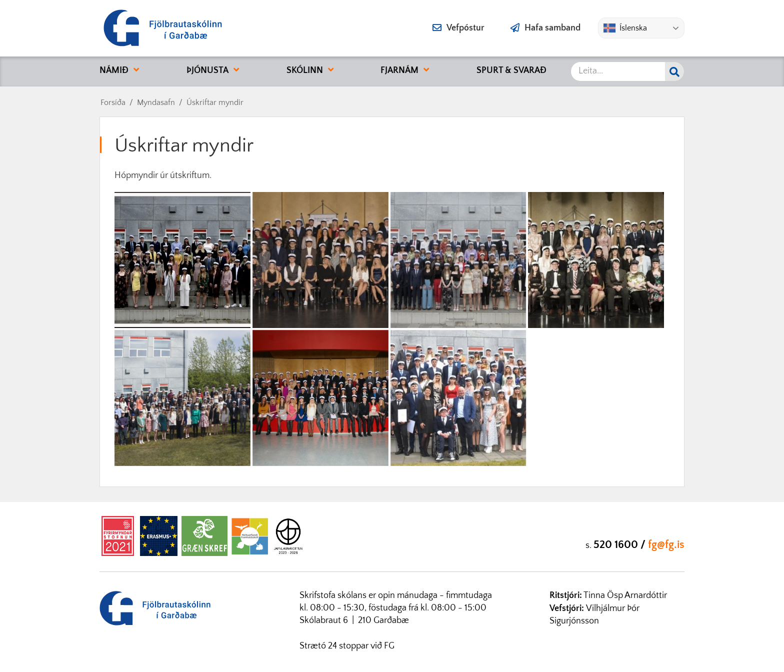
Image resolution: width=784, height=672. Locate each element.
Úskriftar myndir (215, 102)
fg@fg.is (666, 545)
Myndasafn (156, 102)
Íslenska (625, 28)
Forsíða (113, 102)
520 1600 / (621, 545)
